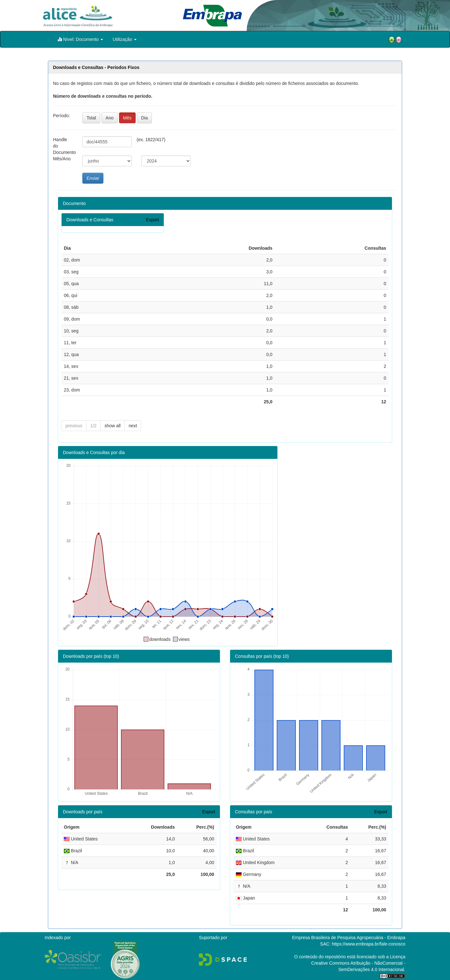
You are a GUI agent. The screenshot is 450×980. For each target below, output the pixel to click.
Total (91, 118)
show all (112, 426)
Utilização (125, 39)
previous (74, 426)
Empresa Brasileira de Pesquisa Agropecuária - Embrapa (349, 938)
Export (153, 220)
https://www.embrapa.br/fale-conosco (369, 944)
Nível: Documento (80, 39)
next (133, 426)
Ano (110, 118)
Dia (144, 118)
